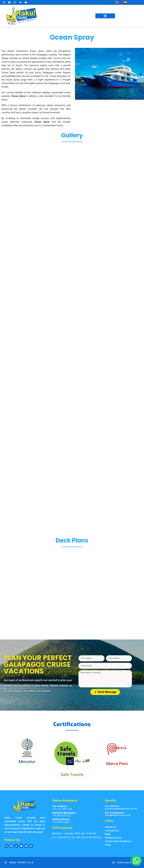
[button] (105, 16)
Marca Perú (117, 764)
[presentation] (104, 688)
